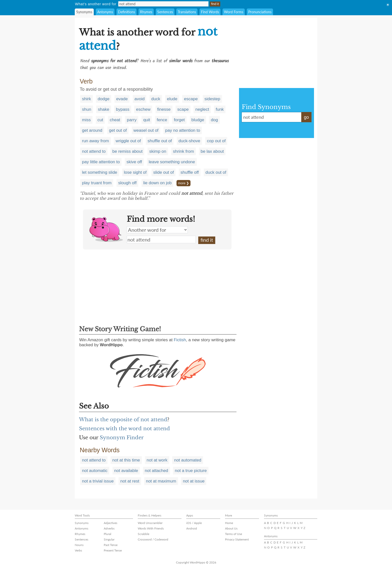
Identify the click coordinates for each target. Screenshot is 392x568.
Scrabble (143, 534)
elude (172, 99)
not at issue (194, 481)
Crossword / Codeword (153, 539)
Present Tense (113, 550)
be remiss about (127, 151)
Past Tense (111, 545)
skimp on (158, 151)
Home (229, 523)
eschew (143, 109)
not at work (157, 460)
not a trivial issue (98, 481)
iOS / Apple (194, 523)
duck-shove (189, 141)
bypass (123, 109)
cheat (115, 120)
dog (214, 120)
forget (179, 120)
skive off (134, 162)
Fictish (180, 340)
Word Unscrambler (150, 523)
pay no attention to (183, 130)
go (306, 117)
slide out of (163, 172)
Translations (187, 12)
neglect (202, 109)
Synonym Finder (122, 437)
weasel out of (146, 130)
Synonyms (84, 12)
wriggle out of (128, 141)
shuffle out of (160, 141)
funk (220, 109)
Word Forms (234, 12)
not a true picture (191, 471)
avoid (140, 99)
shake (104, 109)
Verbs (78, 550)
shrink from (183, 151)
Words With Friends (151, 528)
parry (132, 120)
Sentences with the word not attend (124, 428)
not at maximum (161, 481)
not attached (156, 471)
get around (92, 130)
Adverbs (109, 528)
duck (156, 99)
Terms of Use (233, 534)
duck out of (216, 172)
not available (126, 471)
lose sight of (135, 172)
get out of (118, 130)
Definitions (126, 12)
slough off (127, 183)
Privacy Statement (237, 539)
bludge (198, 120)
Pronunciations (260, 12)
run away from (95, 141)
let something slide (100, 172)
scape (183, 109)
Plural (107, 534)
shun (87, 109)
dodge (104, 99)
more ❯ (183, 183)
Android (192, 528)
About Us (231, 528)
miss (86, 120)
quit (147, 120)
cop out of (216, 141)
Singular (109, 539)
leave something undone (172, 162)
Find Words (210, 12)
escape (191, 99)
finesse (164, 109)
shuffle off (190, 172)
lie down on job (157, 183)
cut (100, 120)
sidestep (212, 99)
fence (162, 120)
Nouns (79, 545)
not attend (161, 239)
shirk (86, 99)
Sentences (165, 12)
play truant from (97, 183)
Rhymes (146, 12)
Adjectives (110, 523)
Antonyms (105, 12)
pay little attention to (101, 162)
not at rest (130, 481)
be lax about (212, 151)
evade (122, 99)
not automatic (95, 471)
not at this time (126, 460)
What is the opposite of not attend (123, 419)
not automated (188, 460)
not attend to (94, 151)
